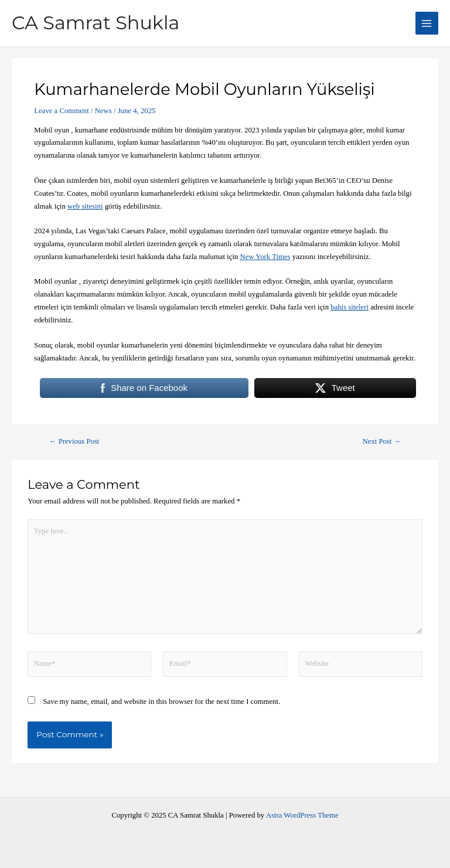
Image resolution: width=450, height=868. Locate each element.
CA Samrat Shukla (96, 23)
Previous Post (74, 442)
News (103, 111)
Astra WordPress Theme (302, 815)
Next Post (381, 442)
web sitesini (85, 206)
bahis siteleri (350, 307)
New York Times (265, 257)
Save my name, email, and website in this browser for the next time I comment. (162, 702)
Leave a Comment (61, 111)
